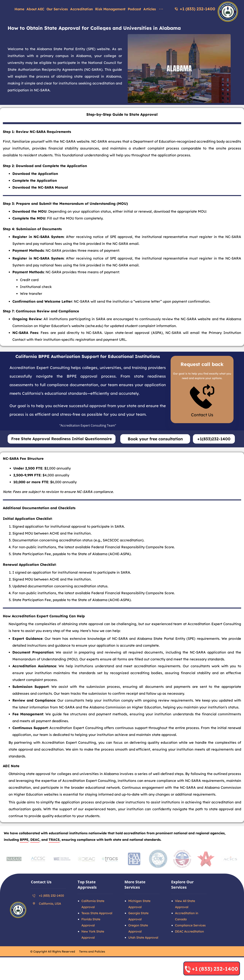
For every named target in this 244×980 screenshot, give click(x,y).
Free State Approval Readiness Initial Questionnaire (62, 451)
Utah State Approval (143, 950)
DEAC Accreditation (189, 944)
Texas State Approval (97, 925)
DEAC (35, 852)
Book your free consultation (155, 451)
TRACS (54, 852)
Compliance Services (190, 937)
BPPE (24, 852)
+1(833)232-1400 (214, 451)
